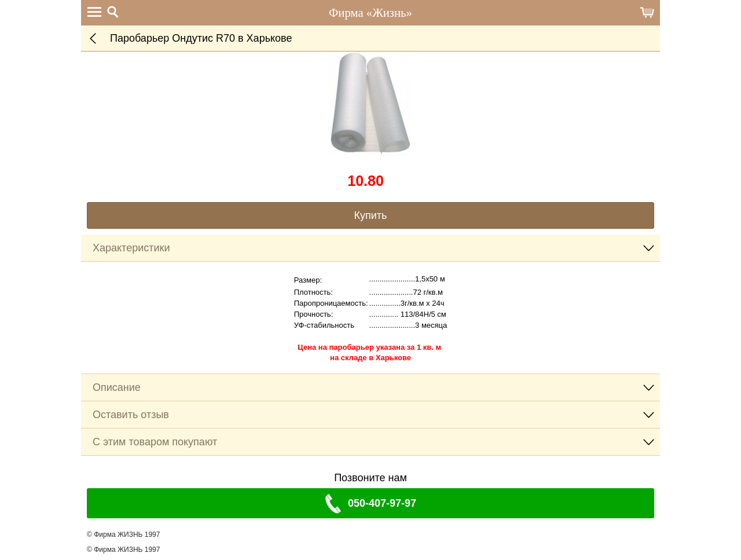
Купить (371, 215)
